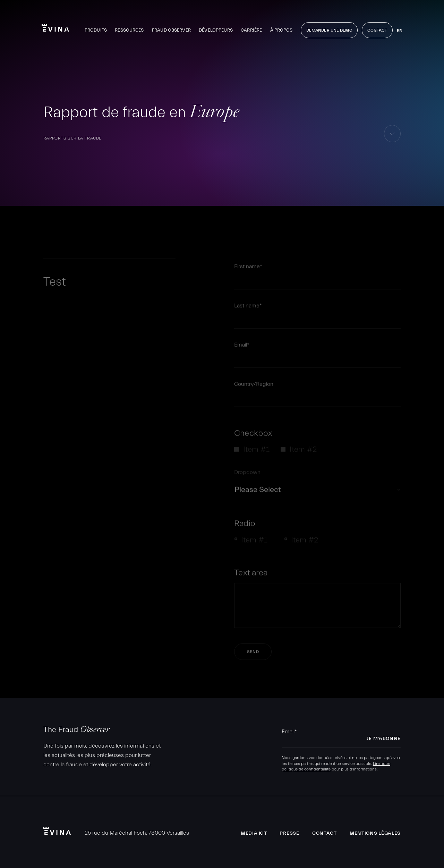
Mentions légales (375, 833)
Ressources (129, 30)
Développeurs (216, 30)
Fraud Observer (171, 30)
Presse (289, 833)
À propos (281, 30)
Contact (377, 30)
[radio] (254, 543)
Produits (96, 30)
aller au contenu (392, 142)
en (400, 31)
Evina (55, 28)
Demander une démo (329, 30)
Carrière (251, 30)
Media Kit (254, 833)
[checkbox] (317, 452)
